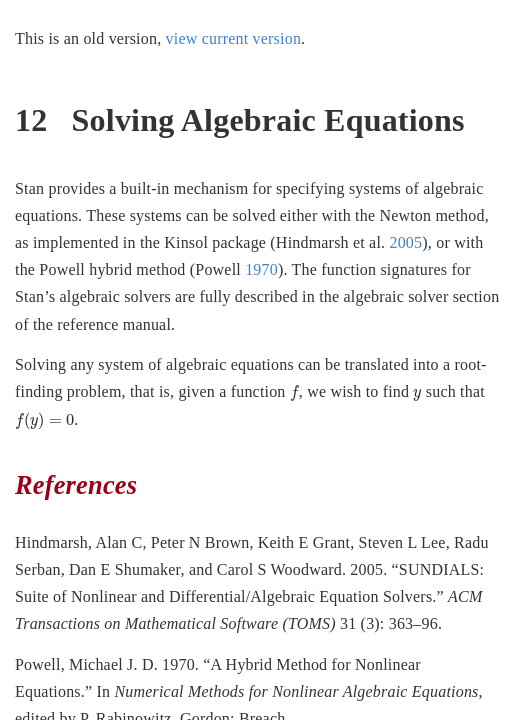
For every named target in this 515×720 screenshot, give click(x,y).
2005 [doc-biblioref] (405, 242)
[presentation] (294, 393)
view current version (234, 38)
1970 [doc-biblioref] (261, 269)
